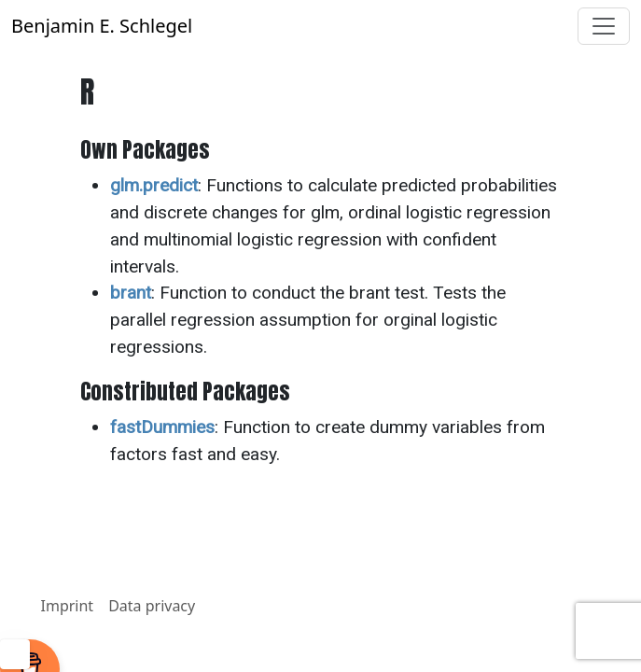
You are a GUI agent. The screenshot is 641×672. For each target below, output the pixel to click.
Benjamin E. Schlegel (102, 26)
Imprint (68, 606)
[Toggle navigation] (604, 26)
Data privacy (152, 606)
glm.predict (154, 185)
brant (131, 293)
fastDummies (162, 427)
